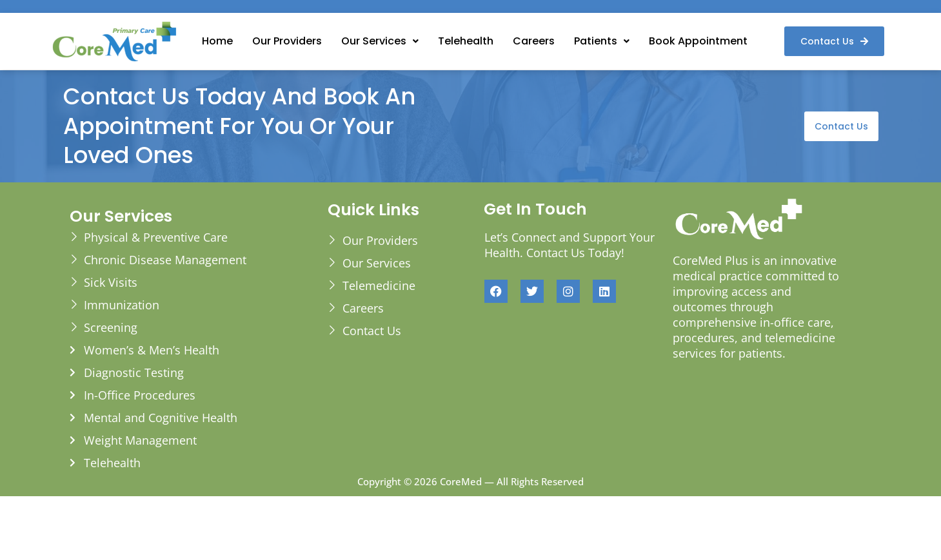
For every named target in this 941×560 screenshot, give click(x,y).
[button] (380, 41)
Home (217, 41)
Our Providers (287, 41)
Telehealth (466, 41)
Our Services (380, 41)
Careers (534, 41)
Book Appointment (698, 41)
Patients (602, 41)
